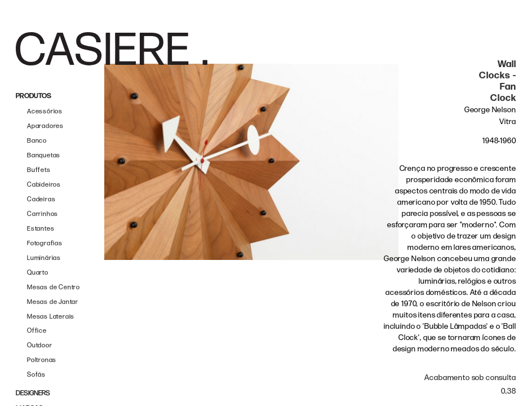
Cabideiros (44, 185)
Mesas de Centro (54, 287)
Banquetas (44, 155)
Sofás (36, 375)
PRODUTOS (34, 96)
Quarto (38, 273)
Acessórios (45, 111)
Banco (37, 141)
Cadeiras (41, 199)
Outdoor (40, 345)
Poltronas (42, 360)
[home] (112, 49)
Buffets (39, 170)
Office (37, 331)
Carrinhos (43, 214)
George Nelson (490, 110)
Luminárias (44, 258)
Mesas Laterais (51, 317)
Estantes (41, 229)
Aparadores (45, 126)
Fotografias (45, 243)
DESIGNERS (33, 393)
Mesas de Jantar (53, 302)
